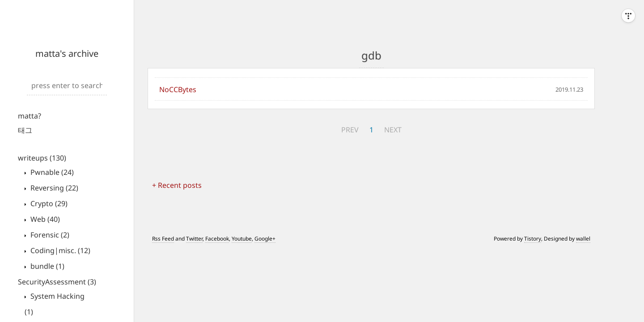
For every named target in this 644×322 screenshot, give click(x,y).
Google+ (265, 239)
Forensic (49, 235)
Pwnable (51, 172)
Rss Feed (163, 239)
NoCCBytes (178, 89)
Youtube (242, 239)
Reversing (53, 188)
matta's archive (67, 53)
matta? (30, 116)
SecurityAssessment (57, 282)
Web (44, 219)
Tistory (533, 239)
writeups (42, 158)
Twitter (194, 239)
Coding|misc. (59, 250)
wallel (583, 239)
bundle (47, 266)
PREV (350, 130)
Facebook (217, 239)
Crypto (48, 203)
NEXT (393, 130)
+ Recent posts (177, 185)
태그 (25, 130)
